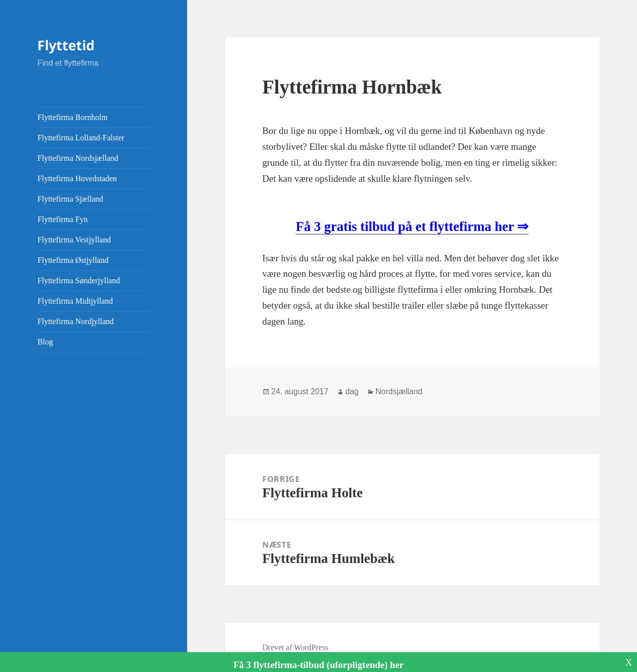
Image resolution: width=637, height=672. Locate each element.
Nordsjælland (399, 392)
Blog (45, 342)
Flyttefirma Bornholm (72, 117)
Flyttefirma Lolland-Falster (81, 138)
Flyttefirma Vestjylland (74, 240)
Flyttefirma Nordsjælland (78, 158)
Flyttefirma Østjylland (73, 260)
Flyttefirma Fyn (62, 219)
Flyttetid (66, 45)
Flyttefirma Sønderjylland (79, 280)
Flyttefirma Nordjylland (75, 321)
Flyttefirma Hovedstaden (77, 178)
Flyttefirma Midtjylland (75, 301)
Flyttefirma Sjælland (70, 199)
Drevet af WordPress (295, 647)
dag (352, 392)
